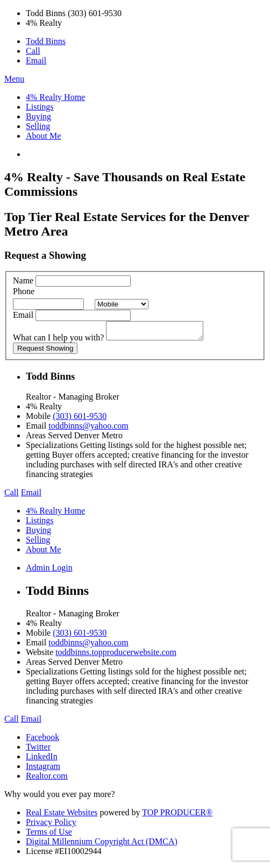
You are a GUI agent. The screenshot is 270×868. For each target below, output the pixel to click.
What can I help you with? (58, 341)
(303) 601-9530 (80, 419)
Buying (38, 116)
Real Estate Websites (62, 816)
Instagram (43, 769)
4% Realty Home (55, 97)
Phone (24, 291)
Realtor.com (47, 779)
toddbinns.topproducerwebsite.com (116, 655)
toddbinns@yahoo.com (88, 429)
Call (33, 51)
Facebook (42, 740)
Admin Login (49, 571)
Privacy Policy (51, 825)
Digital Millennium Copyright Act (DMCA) (102, 845)
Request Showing (45, 351)
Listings (40, 107)
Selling (38, 126)
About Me (43, 136)
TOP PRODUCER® (177, 816)
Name (23, 280)
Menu (14, 79)
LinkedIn (42, 760)
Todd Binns (46, 41)
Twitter (38, 750)
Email (36, 61)
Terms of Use (49, 835)
